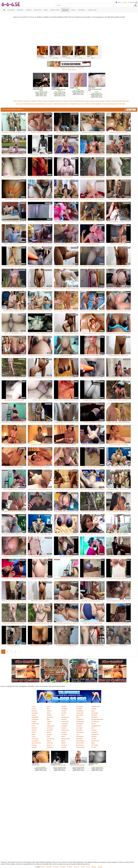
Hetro (119, 2)
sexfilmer (64, 726)
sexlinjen (94, 715)
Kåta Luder (19, 104)
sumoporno (35, 741)
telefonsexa (65, 730)
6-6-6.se (42, 867)
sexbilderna (65, 717)
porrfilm (64, 713)
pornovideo (80, 743)
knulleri (34, 722)
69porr (49, 741)
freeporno (50, 747)
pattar (93, 743)
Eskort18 (119, 101)
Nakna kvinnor (32, 104)
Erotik (62, 104)
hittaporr (94, 737)
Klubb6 (114, 101)
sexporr (34, 709)
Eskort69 (25, 104)
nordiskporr (35, 719)
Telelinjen (20, 101)
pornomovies (81, 747)
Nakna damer (106, 104)
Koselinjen (51, 101)
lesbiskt (64, 719)
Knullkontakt (56, 104)
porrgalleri (80, 711)
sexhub (94, 739)
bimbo (34, 732)
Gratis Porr (67, 104)
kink (93, 728)
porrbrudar (80, 713)
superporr (94, 732)
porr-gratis (80, 715)
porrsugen (80, 707)
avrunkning (50, 739)
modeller (79, 709)
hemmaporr (80, 732)
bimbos (34, 730)
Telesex (40, 101)
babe (33, 734)
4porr (49, 713)
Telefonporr (66, 101)
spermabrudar (36, 743)
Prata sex (45, 101)
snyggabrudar (96, 726)
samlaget (35, 713)
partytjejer (35, 717)
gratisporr (50, 717)
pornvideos (80, 737)
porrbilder (79, 730)
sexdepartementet (97, 719)
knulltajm (64, 734)
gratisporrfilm (66, 739)
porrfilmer (94, 717)
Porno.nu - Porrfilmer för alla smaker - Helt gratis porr (69, 68)
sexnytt (64, 711)
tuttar (93, 711)
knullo (34, 737)
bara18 (94, 747)
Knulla (93, 104)
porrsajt (64, 732)
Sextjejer (102, 101)
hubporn (94, 730)
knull (33, 726)
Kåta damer (122, 104)
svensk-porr (51, 726)
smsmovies (65, 722)
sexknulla (64, 724)
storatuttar (95, 745)
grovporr (50, 734)
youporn (49, 745)
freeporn (34, 728)
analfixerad (95, 734)
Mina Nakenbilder (75, 101)
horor (49, 707)
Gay (125, 2)
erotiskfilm (80, 724)
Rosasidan (108, 101)
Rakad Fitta (74, 104)
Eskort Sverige (85, 101)
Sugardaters (98, 104)
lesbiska (34, 711)
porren (34, 715)
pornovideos (80, 741)
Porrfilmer (88, 104)
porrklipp (50, 730)
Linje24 (15, 101)
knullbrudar (35, 724)
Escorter (50, 104)
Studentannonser (42, 104)
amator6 (79, 726)
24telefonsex (95, 707)
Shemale (132, 2)
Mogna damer (115, 104)
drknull (49, 711)
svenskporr (35, 739)
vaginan (49, 722)
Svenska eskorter (94, 101)
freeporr (34, 747)
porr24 (93, 724)
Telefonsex (34, 101)
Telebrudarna (27, 101)
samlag (34, 745)
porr (78, 734)
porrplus (64, 745)
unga (48, 724)
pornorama (80, 745)
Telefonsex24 (59, 101)
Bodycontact (125, 101)
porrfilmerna (95, 722)
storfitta (64, 707)
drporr (63, 741)
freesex (64, 728)
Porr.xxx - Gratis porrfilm (69, 70)
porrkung (50, 728)
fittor (48, 709)
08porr (63, 743)
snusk (34, 707)
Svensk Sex (81, 104)
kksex (63, 737)
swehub (94, 709)
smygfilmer (80, 719)
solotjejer (64, 709)
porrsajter (79, 728)
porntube (79, 739)
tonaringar (95, 713)
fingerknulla (80, 722)
